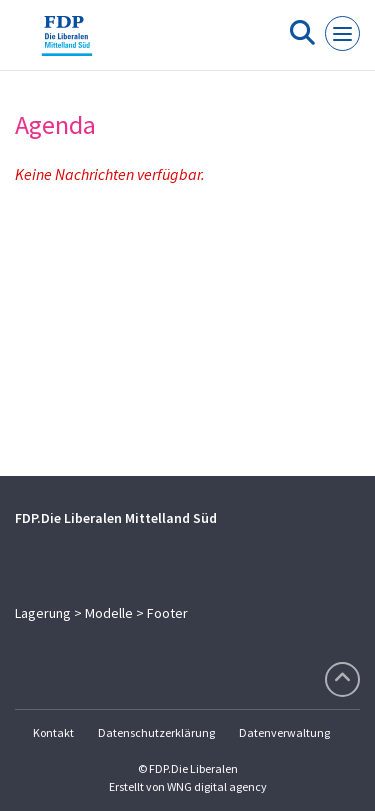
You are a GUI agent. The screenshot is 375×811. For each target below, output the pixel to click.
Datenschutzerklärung (156, 732)
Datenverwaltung (284, 732)
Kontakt (53, 732)
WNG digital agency (217, 786)
